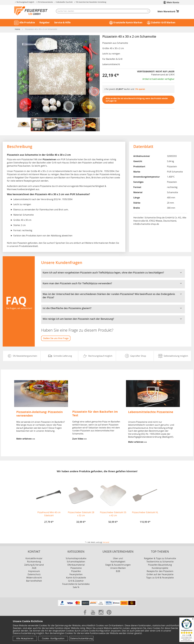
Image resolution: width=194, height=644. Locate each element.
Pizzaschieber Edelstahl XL (145, 512)
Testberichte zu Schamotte (160, 562)
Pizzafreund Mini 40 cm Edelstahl (49, 514)
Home (17, 29)
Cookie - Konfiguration (53, 638)
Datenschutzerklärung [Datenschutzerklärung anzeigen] (82, 638)
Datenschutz (34, 574)
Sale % (76, 587)
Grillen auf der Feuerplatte (160, 574)
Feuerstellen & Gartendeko (76, 584)
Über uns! (118, 558)
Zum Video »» (79, 439)
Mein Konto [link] (173, 2)
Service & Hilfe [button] (62, 22)
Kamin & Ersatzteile (76, 578)
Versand (106, 542)
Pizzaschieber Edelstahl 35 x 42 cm (113, 514)
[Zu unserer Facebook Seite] (85, 615)
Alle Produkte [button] (27, 22)
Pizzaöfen (76, 571)
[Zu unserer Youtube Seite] (93, 615)
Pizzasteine (76, 568)
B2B (118, 571)
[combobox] (103, 11)
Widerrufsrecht (34, 578)
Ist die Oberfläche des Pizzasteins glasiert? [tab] (113, 308)
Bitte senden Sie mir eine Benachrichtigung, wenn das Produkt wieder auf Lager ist (137, 100)
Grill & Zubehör (76, 581)
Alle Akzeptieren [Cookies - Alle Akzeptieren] (25, 638)
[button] (94, 41)
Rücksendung (34, 562)
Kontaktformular (34, 558)
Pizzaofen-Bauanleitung (160, 565)
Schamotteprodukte (76, 558)
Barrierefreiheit (34, 581)
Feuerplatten (76, 574)
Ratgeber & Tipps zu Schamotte (160, 558)
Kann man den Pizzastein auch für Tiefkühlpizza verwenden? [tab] (113, 284)
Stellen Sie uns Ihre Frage (56, 338)
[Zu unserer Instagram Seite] (101, 615)
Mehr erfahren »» (26, 439)
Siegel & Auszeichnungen (118, 565)
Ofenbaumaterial (76, 565)
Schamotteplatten (76, 562)
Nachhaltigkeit (118, 562)
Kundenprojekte (160, 568)
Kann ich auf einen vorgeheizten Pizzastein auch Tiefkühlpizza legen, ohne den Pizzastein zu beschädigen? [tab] (113, 273)
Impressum (34, 571)
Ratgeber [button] (45, 22)
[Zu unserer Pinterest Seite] (109, 615)
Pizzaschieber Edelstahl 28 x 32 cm (81, 514)
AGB (34, 568)
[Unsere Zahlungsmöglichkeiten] (97, 605)
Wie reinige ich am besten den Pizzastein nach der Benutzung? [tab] (113, 319)
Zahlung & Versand (34, 565)
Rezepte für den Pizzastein (160, 571)
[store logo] (31, 11)
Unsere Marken (118, 568)
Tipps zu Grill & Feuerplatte (160, 578)
